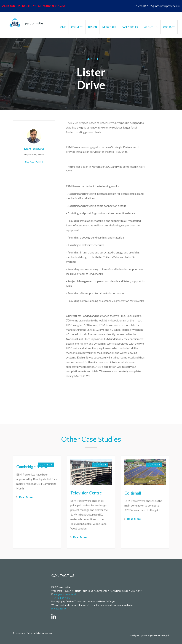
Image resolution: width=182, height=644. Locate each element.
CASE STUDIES (130, 27)
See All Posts (34, 162)
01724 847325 (62, 598)
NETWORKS (109, 27)
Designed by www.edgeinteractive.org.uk (150, 635)
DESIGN (93, 27)
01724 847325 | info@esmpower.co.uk (157, 6)
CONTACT (169, 27)
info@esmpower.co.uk (65, 594)
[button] (151, 27)
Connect (91, 59)
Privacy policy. (59, 609)
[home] (26, 22)
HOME (62, 27)
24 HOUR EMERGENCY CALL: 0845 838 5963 (33, 6)
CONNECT (77, 27)
